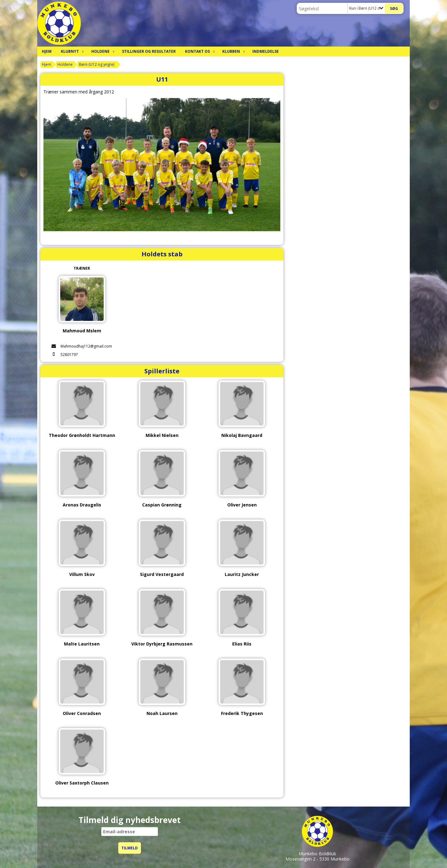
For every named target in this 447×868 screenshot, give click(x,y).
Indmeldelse (266, 51)
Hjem (47, 51)
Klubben (233, 51)
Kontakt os (199, 51)
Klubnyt (71, 51)
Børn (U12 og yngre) (97, 64)
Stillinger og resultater (149, 51)
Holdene (102, 51)
